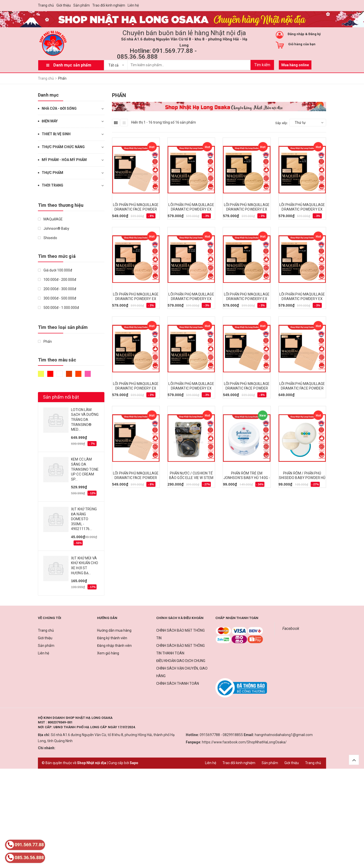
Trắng (60, 374)
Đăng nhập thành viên (114, 646)
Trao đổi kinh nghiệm (109, 5)
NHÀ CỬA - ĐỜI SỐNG (59, 108)
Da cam (78, 374)
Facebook (291, 629)
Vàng (41, 374)
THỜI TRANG (52, 185)
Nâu (69, 374)
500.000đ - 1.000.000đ (58, 308)
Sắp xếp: (282, 123)
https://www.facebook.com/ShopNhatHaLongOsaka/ (244, 742)
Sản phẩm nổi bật (61, 397)
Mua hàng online (295, 65)
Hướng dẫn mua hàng (114, 630)
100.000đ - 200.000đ (57, 280)
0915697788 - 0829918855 (221, 735)
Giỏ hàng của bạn (302, 44)
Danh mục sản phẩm (72, 65)
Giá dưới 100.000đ (55, 270)
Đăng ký (315, 34)
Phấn (45, 341)
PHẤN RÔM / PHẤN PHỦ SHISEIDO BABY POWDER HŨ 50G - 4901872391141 (302, 478)
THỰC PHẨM (52, 173)
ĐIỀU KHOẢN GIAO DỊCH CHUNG (181, 661)
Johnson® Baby (54, 229)
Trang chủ (46, 5)
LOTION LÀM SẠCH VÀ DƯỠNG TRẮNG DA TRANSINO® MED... (85, 420)
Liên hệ (133, 5)
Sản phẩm (82, 5)
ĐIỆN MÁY (50, 121)
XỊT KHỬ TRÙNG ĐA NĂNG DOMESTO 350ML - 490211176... (84, 519)
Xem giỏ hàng (108, 653)
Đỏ (50, 374)
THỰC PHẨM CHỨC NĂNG (63, 147)
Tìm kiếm (262, 65)
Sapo (134, 763)
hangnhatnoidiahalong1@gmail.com (284, 735)
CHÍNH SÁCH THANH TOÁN (178, 683)
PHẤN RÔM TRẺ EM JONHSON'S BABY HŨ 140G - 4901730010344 (247, 478)
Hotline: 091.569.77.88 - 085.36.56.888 (157, 54)
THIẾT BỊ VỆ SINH (56, 134)
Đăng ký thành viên (112, 638)
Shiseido (48, 238)
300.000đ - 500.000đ (57, 298)
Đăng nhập (296, 34)
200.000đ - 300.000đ (57, 289)
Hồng (88, 374)
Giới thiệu (64, 5)
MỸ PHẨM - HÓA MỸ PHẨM (64, 160)
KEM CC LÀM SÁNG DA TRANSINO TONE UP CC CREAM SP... (85, 469)
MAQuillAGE (50, 219)
